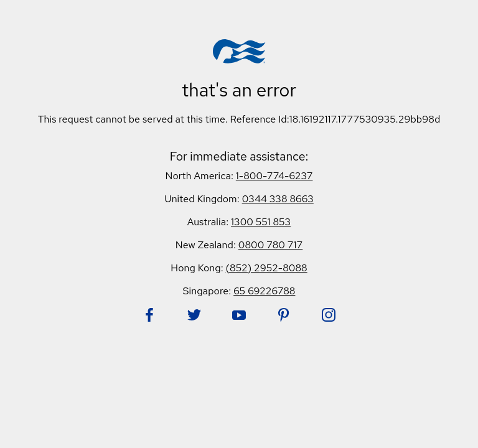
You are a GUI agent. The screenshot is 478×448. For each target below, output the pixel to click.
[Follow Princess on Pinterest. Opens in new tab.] (284, 315)
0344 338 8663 (278, 199)
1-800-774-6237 (274, 176)
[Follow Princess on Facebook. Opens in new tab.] (149, 315)
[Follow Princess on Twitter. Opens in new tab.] (194, 315)
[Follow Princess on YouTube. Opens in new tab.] (239, 315)
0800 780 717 (270, 245)
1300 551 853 (261, 222)
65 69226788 (264, 291)
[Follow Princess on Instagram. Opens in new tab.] (329, 315)
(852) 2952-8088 (267, 268)
